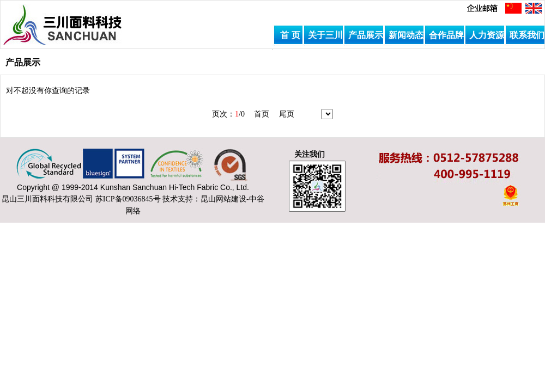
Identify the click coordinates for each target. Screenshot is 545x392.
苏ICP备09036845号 (128, 199)
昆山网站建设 (223, 199)
